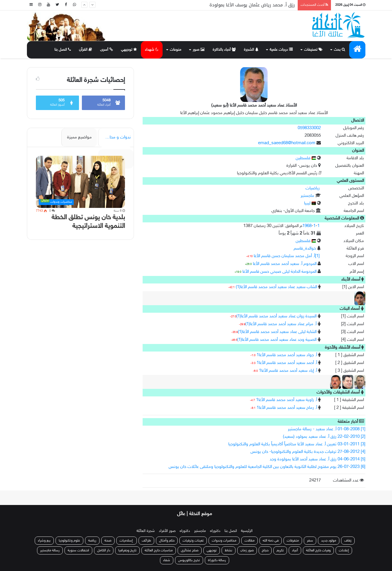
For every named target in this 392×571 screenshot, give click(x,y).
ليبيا (310, 203)
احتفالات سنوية (78, 550)
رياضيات (313, 188)
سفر (310, 541)
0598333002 (309, 128)
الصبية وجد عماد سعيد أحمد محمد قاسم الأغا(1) (277, 340)
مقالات (250, 541)
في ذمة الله (271, 541)
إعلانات (344, 550)
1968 (307, 226)
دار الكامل (104, 550)
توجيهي (129, 50)
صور (199, 50)
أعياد (295, 550)
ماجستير (307, 196)
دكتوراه (215, 531)
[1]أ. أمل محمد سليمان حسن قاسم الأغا (287, 256)
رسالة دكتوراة (217, 560)
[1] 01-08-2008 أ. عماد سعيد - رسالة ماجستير (327, 429)
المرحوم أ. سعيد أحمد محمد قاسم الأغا (285, 264)
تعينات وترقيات (193, 541)
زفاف (348, 541)
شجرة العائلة (146, 531)
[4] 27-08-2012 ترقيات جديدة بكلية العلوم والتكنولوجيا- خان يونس (308, 452)
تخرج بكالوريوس (189, 560)
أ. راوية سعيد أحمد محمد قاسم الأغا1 (287, 400)
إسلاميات (127, 541)
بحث (339, 50)
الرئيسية (247, 531)
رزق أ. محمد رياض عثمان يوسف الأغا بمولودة (252, 5)
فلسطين (306, 158)
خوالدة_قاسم (305, 249)
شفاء (167, 560)
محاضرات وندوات (224, 541)
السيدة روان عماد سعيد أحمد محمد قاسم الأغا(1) (276, 316)
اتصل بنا (63, 50)
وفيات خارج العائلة (318, 550)
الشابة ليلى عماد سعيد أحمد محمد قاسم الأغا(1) (277, 332)
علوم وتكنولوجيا (69, 541)
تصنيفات (313, 50)
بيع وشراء (44, 541)
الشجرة (251, 50)
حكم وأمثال (167, 541)
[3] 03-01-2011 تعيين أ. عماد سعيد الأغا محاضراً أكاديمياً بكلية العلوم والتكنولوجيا (297, 444)
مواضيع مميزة (79, 137)
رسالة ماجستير (50, 550)
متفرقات (293, 541)
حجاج (265, 550)
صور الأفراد (167, 531)
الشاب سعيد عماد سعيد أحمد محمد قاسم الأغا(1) (276, 287)
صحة (108, 541)
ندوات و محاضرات (115, 137)
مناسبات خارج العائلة (159, 550)
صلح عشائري (190, 550)
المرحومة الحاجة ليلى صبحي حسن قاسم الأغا (279, 272)
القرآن (85, 50)
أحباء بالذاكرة (224, 50)
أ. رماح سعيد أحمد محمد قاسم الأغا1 (287, 408)
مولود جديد (329, 541)
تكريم (280, 550)
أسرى (106, 50)
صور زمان (247, 550)
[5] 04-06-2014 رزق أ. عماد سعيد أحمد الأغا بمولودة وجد (318, 459)
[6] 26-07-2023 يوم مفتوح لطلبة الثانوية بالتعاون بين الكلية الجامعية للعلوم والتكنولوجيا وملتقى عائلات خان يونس (267, 467)
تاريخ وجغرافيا (127, 550)
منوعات (176, 50)
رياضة (92, 541)
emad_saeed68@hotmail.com (287, 143)
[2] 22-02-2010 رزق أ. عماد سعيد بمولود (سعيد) (324, 437)
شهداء (152, 50)
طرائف (146, 541)
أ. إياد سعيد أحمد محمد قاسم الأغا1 (288, 371)
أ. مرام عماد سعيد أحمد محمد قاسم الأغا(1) (281, 324)
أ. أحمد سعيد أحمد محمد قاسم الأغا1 (287, 363)
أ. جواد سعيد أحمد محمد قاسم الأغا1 (287, 355)
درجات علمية (281, 50)
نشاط (229, 550)
